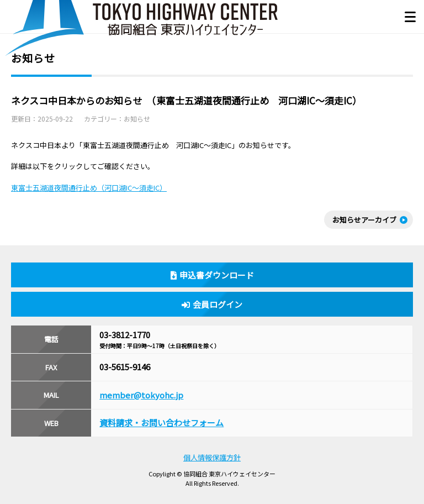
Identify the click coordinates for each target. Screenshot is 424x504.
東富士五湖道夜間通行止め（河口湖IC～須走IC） (89, 188)
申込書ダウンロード (212, 275)
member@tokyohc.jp (141, 395)
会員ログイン (212, 304)
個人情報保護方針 (212, 457)
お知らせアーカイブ (364, 220)
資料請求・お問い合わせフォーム (161, 422)
